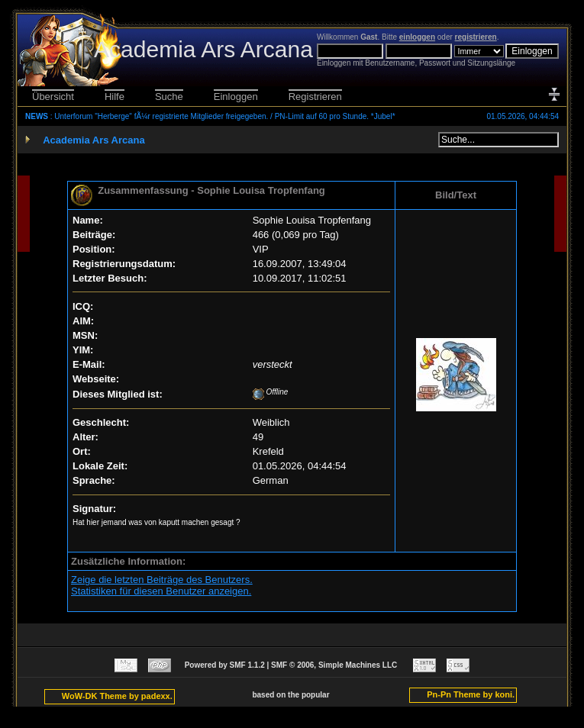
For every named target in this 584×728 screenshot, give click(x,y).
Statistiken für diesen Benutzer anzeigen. (161, 591)
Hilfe (115, 97)
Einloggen (236, 97)
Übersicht (53, 97)
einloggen (417, 37)
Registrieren (315, 97)
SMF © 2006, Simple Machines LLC (334, 665)
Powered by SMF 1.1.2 (225, 665)
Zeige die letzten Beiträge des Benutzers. (162, 580)
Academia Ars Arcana (94, 140)
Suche (169, 97)
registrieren (476, 37)
